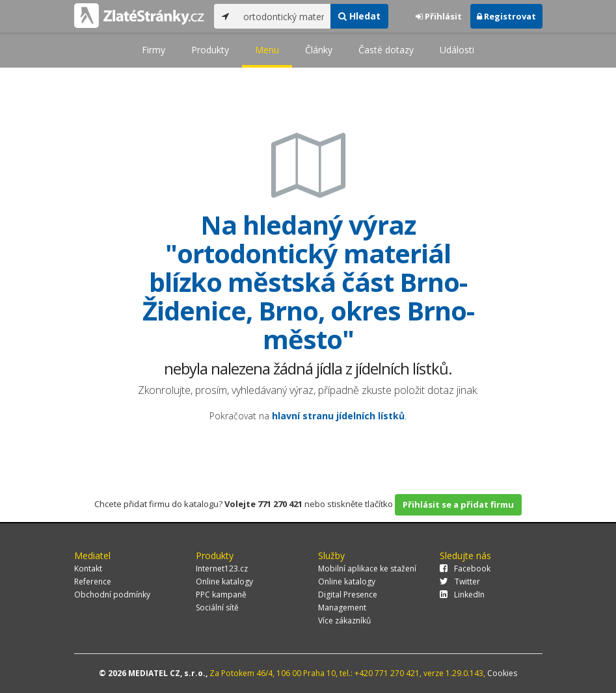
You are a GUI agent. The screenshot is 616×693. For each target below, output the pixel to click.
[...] (284, 16)
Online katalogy (224, 582)
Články (319, 50)
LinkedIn (462, 595)
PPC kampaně (221, 595)
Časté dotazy (386, 50)
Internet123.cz (222, 569)
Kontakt (88, 569)
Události (457, 50)
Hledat (359, 16)
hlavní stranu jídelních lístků (338, 416)
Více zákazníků (344, 621)
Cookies (502, 673)
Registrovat (506, 16)
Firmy (154, 50)
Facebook (465, 569)
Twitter (460, 582)
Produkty (210, 50)
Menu (267, 50)
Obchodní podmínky (112, 595)
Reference (93, 582)
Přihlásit (439, 16)
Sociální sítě (217, 608)
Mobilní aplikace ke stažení (367, 569)
